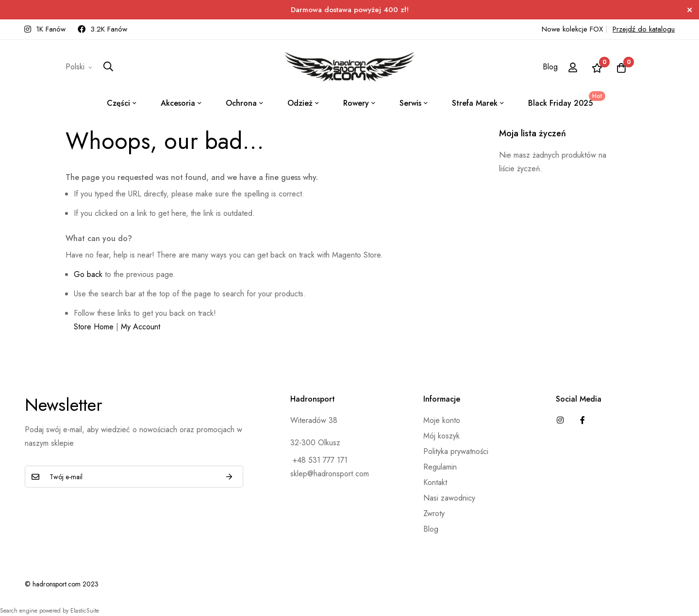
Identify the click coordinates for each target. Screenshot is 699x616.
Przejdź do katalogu (644, 29)
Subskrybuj (229, 477)
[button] (81, 67)
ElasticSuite (85, 611)
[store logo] (349, 67)
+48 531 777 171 (319, 460)
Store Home (94, 327)
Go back (88, 274)
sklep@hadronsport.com (330, 474)
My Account (141, 327)
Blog (550, 67)
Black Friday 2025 (565, 100)
